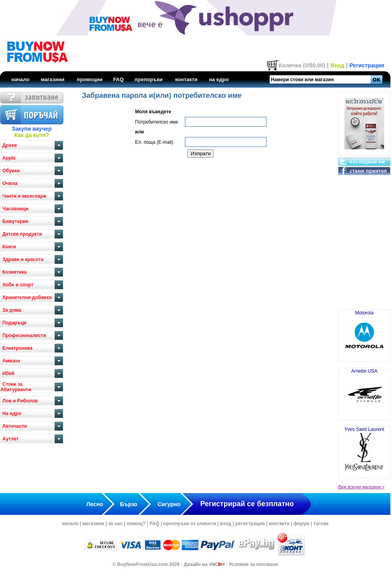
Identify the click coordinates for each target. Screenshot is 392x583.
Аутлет (10, 439)
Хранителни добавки (27, 297)
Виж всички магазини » (361, 487)
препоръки (149, 79)
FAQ (119, 79)
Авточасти (15, 426)
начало (21, 79)
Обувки (11, 171)
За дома (12, 310)
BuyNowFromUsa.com (143, 564)
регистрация (250, 524)
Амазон (11, 361)
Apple (9, 158)
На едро (12, 413)
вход (226, 524)
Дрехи (10, 145)
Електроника (17, 348)
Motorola (364, 333)
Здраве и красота (23, 259)
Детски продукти (22, 234)
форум (301, 524)
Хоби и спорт (18, 285)
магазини (53, 79)
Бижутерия (15, 221)
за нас (115, 524)
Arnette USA (364, 391)
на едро (219, 79)
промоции (90, 79)
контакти (186, 79)
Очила (10, 183)
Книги (9, 247)
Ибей (8, 373)
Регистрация (367, 65)
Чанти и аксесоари (24, 196)
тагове (321, 524)
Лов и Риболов (20, 401)
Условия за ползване (254, 564)
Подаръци (14, 323)
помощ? (136, 524)
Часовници (15, 209)
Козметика (15, 272)
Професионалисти (24, 335)
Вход (337, 65)
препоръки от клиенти (189, 524)
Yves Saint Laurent (364, 449)
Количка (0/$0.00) (302, 65)
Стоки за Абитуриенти (16, 387)
